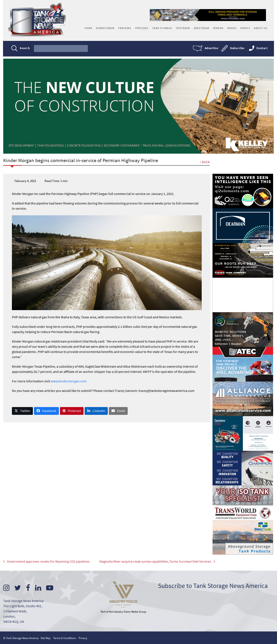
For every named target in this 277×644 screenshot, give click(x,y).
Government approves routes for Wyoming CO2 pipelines (47, 562)
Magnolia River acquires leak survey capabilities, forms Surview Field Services (153, 562)
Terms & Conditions (64, 638)
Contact (262, 48)
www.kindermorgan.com (69, 381)
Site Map (45, 638)
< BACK (205, 162)
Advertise (211, 48)
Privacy (83, 638)
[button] (23, 411)
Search (25, 48)
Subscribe (237, 48)
